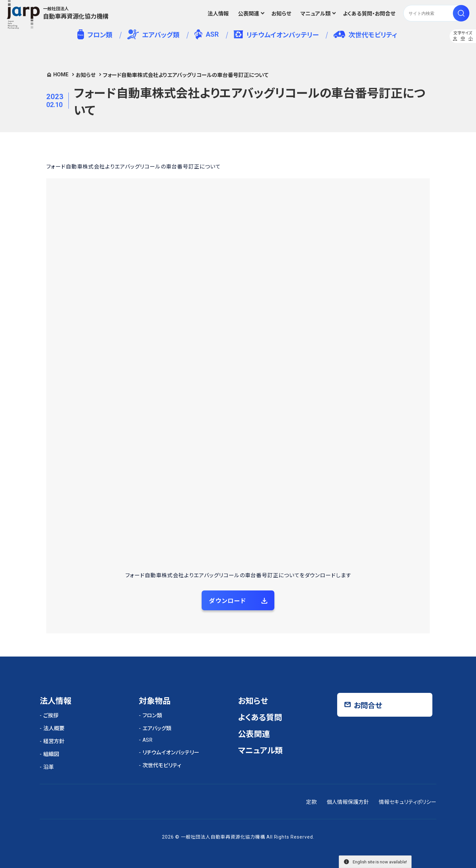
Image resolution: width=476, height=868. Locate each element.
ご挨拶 (51, 716)
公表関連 (249, 14)
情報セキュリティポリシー (408, 802)
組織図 (51, 754)
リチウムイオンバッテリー (276, 35)
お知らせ (281, 14)
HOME (61, 75)
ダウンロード (228, 601)
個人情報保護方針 (348, 802)
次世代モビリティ (365, 35)
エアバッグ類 (154, 34)
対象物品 (155, 701)
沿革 (49, 767)
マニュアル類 (316, 14)
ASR (206, 34)
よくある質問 (260, 718)
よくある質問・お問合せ (369, 14)
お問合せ (368, 706)
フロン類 (95, 34)
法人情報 (218, 14)
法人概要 (54, 728)
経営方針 (54, 741)
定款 (311, 802)
